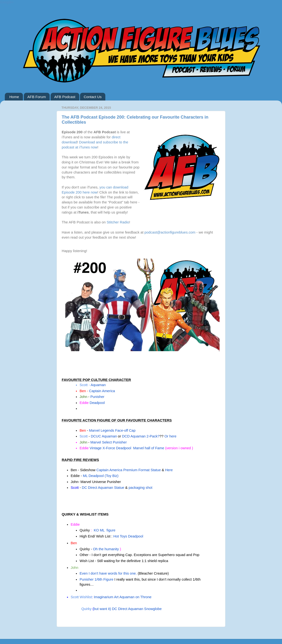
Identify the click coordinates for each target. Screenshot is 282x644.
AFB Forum (37, 97)
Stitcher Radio (118, 222)
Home (14, 97)
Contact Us (93, 97)
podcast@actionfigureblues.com (170, 232)
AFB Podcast (65, 97)
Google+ (7, 2)
